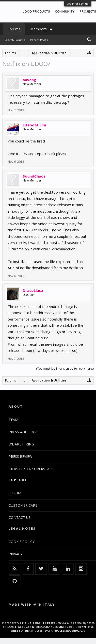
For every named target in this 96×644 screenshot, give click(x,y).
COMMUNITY (65, 11)
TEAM (13, 420)
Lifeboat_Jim (34, 125)
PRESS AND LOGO (24, 432)
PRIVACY (16, 554)
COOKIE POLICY (22, 542)
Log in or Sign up (78, 4)
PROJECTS (88, 11)
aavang (29, 80)
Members (39, 29)
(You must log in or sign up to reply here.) (65, 369)
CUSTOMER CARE (23, 505)
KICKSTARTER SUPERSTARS (31, 469)
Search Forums (15, 40)
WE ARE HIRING (21, 444)
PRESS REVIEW (20, 456)
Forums (14, 29)
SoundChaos (34, 176)
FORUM (15, 493)
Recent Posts (39, 40)
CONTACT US (20, 517)
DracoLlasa (33, 290)
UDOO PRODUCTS (36, 11)
